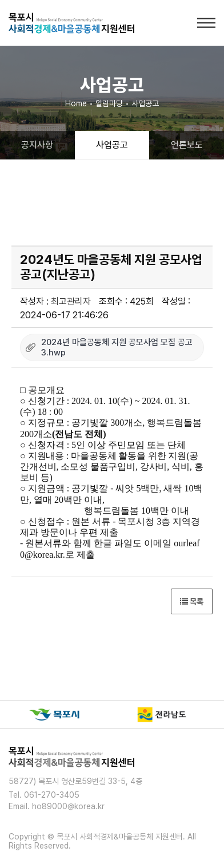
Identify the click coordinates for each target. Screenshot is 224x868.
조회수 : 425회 (126, 301)
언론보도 (187, 145)
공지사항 (37, 145)
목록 (192, 602)
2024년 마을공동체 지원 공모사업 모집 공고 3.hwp (117, 347)
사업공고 (112, 145)
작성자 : (55, 301)
